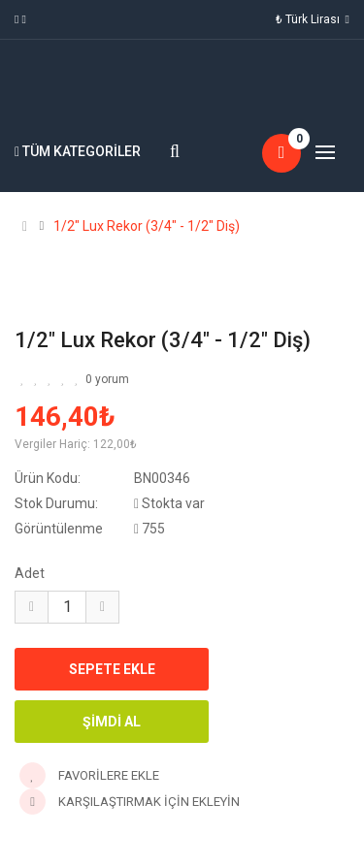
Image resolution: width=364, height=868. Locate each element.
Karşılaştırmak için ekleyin (130, 802)
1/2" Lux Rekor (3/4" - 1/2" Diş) (147, 226)
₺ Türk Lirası (313, 19)
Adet (30, 573)
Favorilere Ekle (89, 775)
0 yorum (107, 379)
